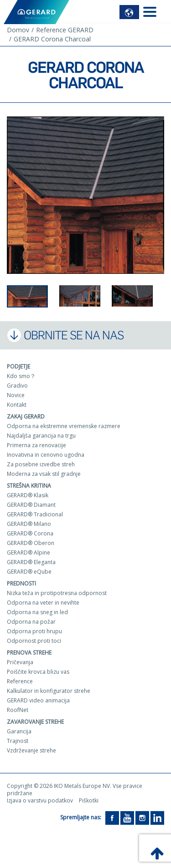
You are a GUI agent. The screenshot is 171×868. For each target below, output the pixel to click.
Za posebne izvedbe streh (41, 464)
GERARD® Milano (29, 524)
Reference (20, 681)
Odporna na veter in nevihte (43, 603)
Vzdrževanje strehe (31, 750)
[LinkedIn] (157, 817)
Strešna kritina (29, 486)
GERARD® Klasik (28, 495)
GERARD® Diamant (31, 505)
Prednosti (21, 583)
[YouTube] (127, 817)
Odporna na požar (31, 622)
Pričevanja (20, 662)
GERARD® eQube (29, 572)
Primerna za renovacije (36, 445)
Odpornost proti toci (34, 641)
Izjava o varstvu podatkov (40, 800)
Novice (16, 395)
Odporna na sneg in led (37, 612)
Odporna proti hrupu (34, 631)
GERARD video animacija (38, 700)
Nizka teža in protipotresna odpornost (57, 593)
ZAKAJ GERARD (26, 416)
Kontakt (17, 405)
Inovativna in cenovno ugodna (46, 455)
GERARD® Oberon (31, 543)
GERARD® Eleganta (31, 562)
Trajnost (18, 741)
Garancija (19, 731)
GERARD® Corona (30, 533)
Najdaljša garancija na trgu (41, 436)
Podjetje (18, 366)
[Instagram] (142, 817)
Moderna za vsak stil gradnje (44, 474)
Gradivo (17, 386)
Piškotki (89, 800)
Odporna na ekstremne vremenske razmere (64, 426)
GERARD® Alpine (28, 553)
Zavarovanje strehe (35, 722)
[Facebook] (112, 817)
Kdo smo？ (21, 376)
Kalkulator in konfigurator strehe (49, 691)
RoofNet (18, 710)
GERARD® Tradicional (35, 514)
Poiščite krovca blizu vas (38, 672)
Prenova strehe (29, 653)
